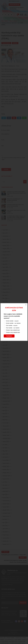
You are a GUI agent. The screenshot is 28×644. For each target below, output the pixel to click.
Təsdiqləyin (9, 336)
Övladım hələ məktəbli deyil (13, 330)
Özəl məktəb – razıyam (12, 325)
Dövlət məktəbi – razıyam (12, 321)
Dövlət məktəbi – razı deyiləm (13, 323)
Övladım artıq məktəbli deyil (13, 332)
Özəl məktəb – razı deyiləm (13, 328)
